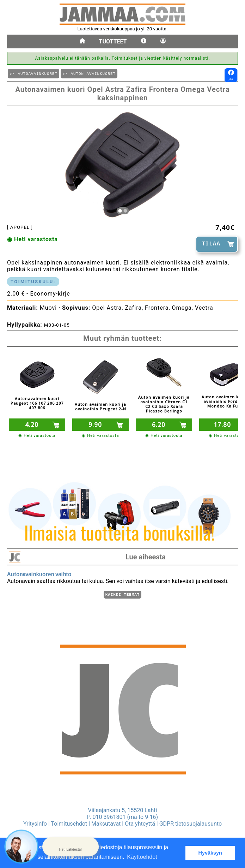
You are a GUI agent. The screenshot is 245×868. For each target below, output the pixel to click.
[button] (71, 847)
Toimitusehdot (69, 824)
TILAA (211, 244)
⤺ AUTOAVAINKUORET (33, 73)
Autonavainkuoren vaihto (39, 573)
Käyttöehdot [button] (142, 857)
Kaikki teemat (122, 594)
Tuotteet (113, 41)
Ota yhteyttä (140, 824)
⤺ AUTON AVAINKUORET (89, 73)
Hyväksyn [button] (210, 853)
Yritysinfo (35, 824)
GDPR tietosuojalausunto (191, 824)
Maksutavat (106, 824)
